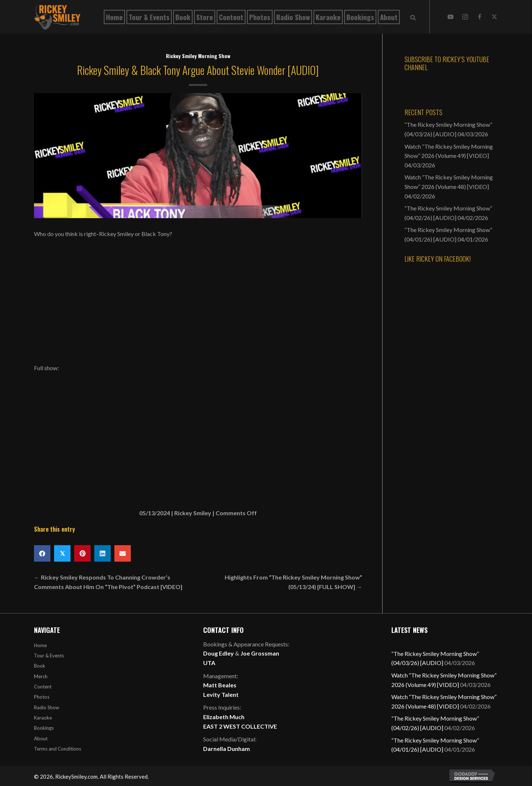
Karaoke (43, 718)
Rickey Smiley (193, 513)
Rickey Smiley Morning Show (198, 56)
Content (43, 687)
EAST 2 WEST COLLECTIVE (240, 726)
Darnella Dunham (227, 749)
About (41, 738)
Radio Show (47, 707)
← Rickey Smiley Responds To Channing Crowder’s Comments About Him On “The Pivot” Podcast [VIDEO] (108, 582)
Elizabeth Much (224, 717)
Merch (41, 676)
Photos (42, 697)
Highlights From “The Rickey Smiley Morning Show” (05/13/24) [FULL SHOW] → (293, 582)
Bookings (44, 728)
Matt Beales (220, 685)
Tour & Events (49, 656)
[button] (451, 17)
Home (40, 645)
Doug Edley (218, 653)
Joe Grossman (260, 653)
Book (40, 666)
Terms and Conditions (58, 749)
